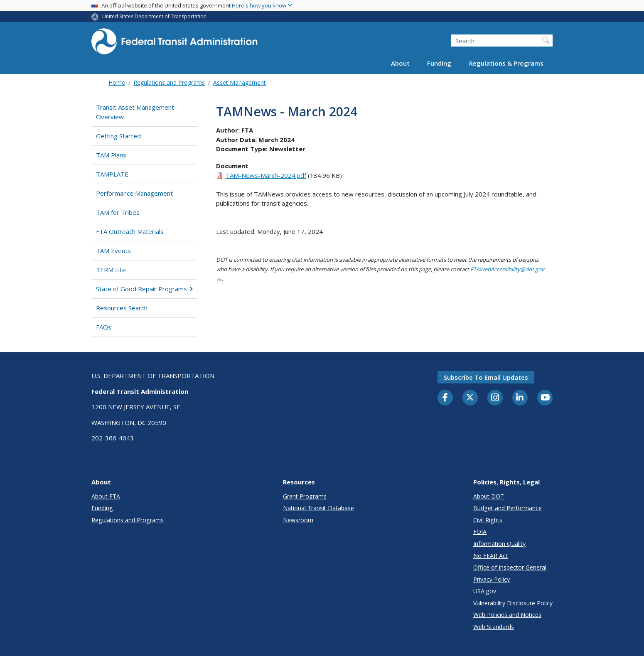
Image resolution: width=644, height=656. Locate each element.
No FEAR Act (490, 556)
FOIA (480, 532)
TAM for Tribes (118, 212)
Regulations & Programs (506, 63)
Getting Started (118, 136)
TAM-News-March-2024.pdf (266, 175)
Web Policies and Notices (507, 615)
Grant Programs (305, 496)
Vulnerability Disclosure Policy (513, 603)
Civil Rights (488, 520)
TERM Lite (111, 270)
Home (117, 82)
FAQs (104, 327)
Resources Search (122, 308)
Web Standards (494, 627)
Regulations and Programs (169, 82)
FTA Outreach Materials (130, 231)
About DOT (489, 496)
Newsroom (298, 520)
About (400, 63)
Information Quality (499, 544)
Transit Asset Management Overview (135, 112)
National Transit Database (318, 508)
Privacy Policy (492, 579)
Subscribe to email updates (486, 377)
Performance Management (134, 193)
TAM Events (113, 251)
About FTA (106, 496)
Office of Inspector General (510, 567)
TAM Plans (111, 155)
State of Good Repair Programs (144, 289)
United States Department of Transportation (154, 16)
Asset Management (240, 82)
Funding (439, 63)
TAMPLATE (112, 174)
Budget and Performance (508, 508)
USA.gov (485, 591)
